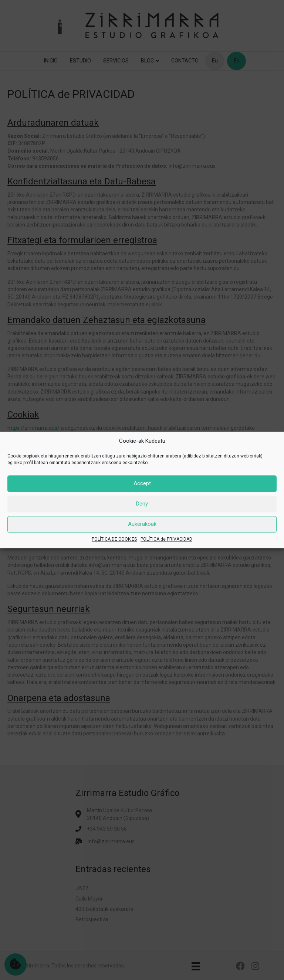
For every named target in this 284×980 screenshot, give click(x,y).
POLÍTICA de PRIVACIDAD (166, 539)
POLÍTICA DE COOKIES (114, 539)
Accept (142, 484)
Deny (142, 504)
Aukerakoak (142, 524)
